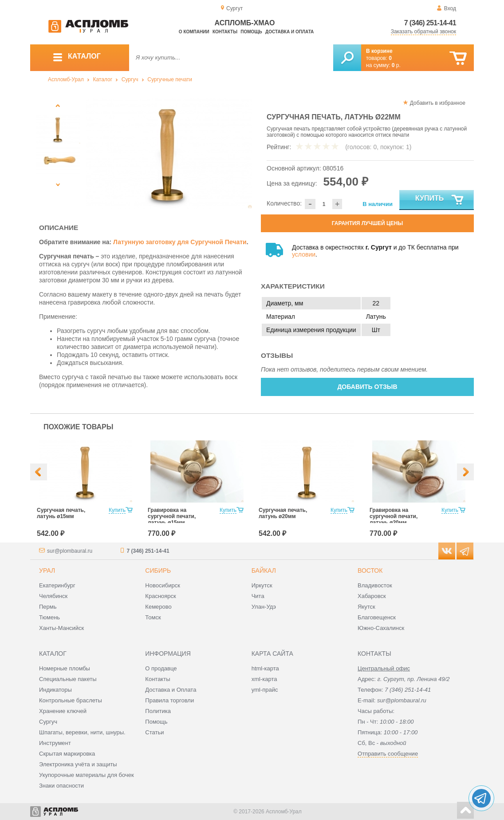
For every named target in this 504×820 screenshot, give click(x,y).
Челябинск (53, 596)
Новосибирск (163, 585)
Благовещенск (377, 617)
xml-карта (264, 679)
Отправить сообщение (388, 754)
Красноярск (160, 596)
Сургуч (130, 79)
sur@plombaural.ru (70, 551)
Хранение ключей (63, 711)
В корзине (379, 51)
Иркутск (262, 585)
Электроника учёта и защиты (78, 764)
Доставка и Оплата (171, 690)
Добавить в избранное (438, 103)
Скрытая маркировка (67, 754)
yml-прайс (265, 690)
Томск (153, 617)
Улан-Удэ (264, 607)
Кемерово (158, 607)
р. (396, 65)
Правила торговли (169, 700)
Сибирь (158, 570)
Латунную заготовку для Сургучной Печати (180, 242)
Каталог (102, 79)
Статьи (154, 732)
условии (304, 254)
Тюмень (49, 617)
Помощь (251, 32)
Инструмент (55, 743)
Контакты (225, 32)
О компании (194, 32)
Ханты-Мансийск (61, 628)
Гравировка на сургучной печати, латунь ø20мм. (394, 516)
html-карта (265, 668)
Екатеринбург (57, 585)
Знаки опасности (61, 786)
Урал (47, 570)
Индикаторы (55, 690)
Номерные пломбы (65, 668)
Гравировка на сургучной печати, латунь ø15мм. (172, 516)
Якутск (366, 607)
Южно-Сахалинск (381, 628)
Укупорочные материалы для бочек (87, 775)
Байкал (264, 570)
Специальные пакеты (68, 679)
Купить (440, 200)
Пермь (48, 607)
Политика (158, 711)
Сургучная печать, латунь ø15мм (61, 513)
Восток (370, 570)
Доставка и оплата (289, 32)
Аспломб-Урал (66, 79)
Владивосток (375, 585)
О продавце (161, 668)
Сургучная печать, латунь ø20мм (283, 513)
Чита (258, 596)
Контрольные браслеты (71, 700)
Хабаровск (372, 596)
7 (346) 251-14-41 (430, 23)
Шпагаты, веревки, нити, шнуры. (82, 732)
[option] (169, 153)
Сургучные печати (170, 79)
